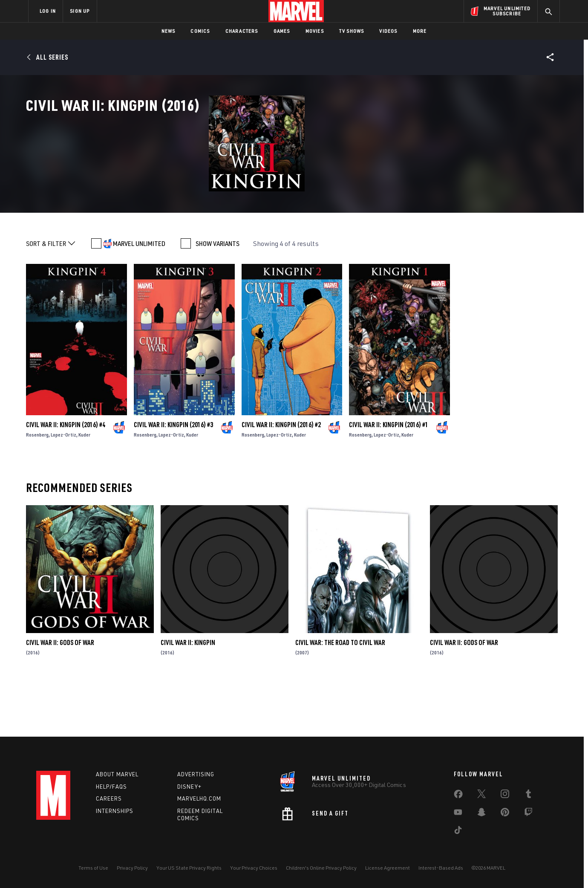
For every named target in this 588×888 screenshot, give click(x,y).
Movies (315, 31)
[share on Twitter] (481, 795)
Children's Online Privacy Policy (321, 868)
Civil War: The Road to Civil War (340, 696)
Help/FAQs (111, 787)
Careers (109, 798)
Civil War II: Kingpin (188, 696)
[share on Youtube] (458, 814)
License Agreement (388, 868)
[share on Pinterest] (505, 814)
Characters (242, 31)
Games (282, 31)
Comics (200, 31)
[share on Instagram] (505, 795)
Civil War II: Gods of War (60, 696)
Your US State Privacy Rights (189, 868)
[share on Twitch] (528, 814)
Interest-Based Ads (441, 868)
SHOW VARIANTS (218, 297)
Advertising (196, 774)
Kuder (84, 488)
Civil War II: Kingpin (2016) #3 (173, 478)
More (420, 31)
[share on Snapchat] (481, 814)
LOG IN (48, 11)
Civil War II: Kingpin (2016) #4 (66, 478)
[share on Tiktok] (458, 832)
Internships (115, 811)
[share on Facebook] (458, 796)
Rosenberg (37, 488)
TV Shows (352, 31)
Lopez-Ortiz (63, 488)
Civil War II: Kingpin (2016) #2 (281, 478)
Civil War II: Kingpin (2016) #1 (389, 478)
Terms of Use (93, 868)
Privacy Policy (132, 868)
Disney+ (189, 787)
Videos (388, 31)
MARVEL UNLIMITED (139, 297)
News (169, 31)
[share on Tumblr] (528, 795)
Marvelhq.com (199, 798)
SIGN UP (80, 11)
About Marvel (117, 774)
